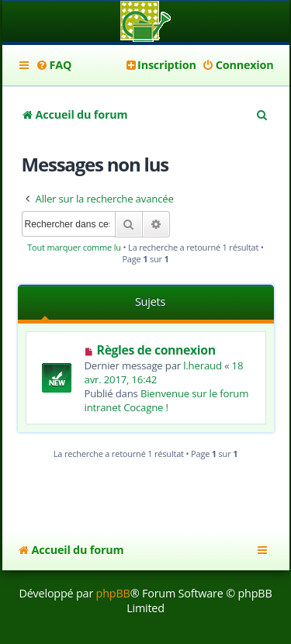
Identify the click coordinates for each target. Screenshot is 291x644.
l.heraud (203, 365)
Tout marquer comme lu (74, 247)
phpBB (113, 593)
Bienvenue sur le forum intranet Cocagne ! (167, 400)
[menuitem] (54, 65)
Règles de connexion (156, 350)
